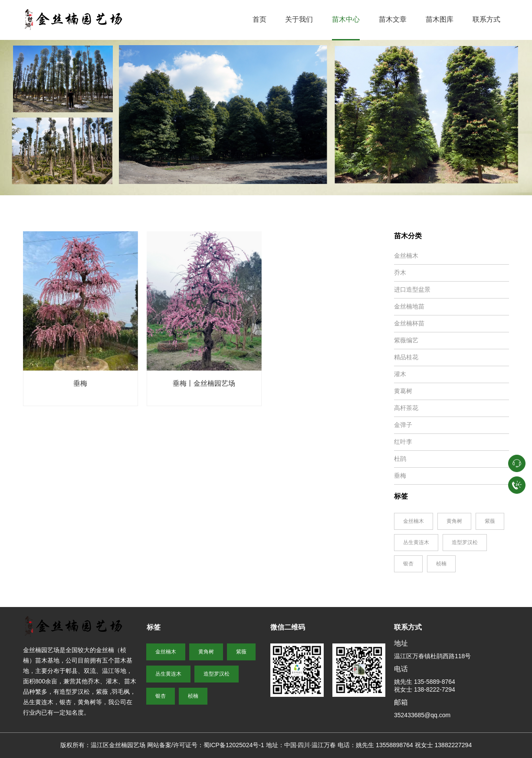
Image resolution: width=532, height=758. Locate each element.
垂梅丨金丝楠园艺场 (204, 383)
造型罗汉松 (465, 542)
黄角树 (454, 521)
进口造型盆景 (412, 289)
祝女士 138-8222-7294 (425, 689)
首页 (259, 19)
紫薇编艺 (406, 340)
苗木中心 (346, 19)
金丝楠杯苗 (409, 323)
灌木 (400, 374)
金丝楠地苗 (409, 306)
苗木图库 (440, 19)
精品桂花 (406, 357)
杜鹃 (400, 459)
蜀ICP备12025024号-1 (234, 745)
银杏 (408, 564)
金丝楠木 (406, 256)
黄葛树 (403, 391)
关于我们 (299, 19)
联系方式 (486, 19)
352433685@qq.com (422, 715)
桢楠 (441, 564)
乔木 (400, 272)
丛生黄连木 (416, 542)
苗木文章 (393, 19)
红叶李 (403, 442)
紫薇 (490, 521)
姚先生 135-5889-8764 (425, 682)
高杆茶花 (406, 408)
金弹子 (403, 425)
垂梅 (80, 383)
